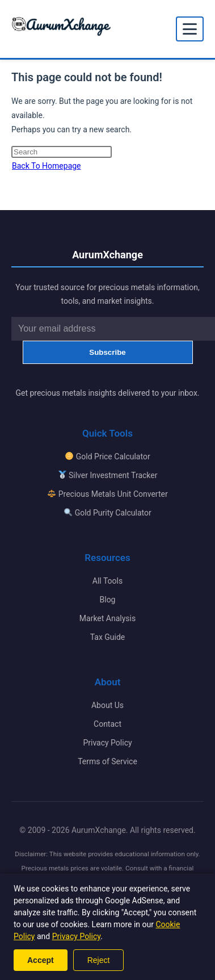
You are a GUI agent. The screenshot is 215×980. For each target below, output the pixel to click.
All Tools (107, 581)
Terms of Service (107, 761)
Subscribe (107, 352)
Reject (99, 960)
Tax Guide (108, 637)
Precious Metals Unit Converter (107, 494)
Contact (107, 724)
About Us (107, 705)
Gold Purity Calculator (107, 513)
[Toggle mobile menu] (190, 29)
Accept (41, 960)
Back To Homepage (47, 166)
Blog (108, 600)
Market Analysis (107, 618)
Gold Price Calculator (107, 457)
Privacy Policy (107, 743)
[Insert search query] (62, 152)
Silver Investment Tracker (108, 475)
